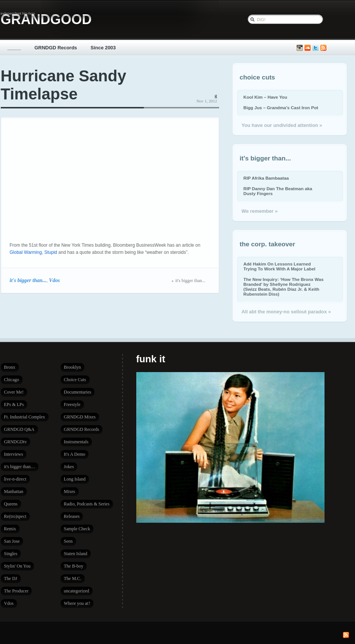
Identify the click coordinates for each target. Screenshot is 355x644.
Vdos (54, 280)
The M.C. (73, 578)
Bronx (10, 367)
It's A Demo (75, 454)
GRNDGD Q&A (19, 429)
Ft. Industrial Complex (25, 417)
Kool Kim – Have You (265, 97)
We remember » (260, 211)
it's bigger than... (28, 280)
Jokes (69, 467)
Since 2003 (103, 48)
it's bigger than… (20, 467)
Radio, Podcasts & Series (87, 504)
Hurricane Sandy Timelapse (64, 85)
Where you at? (77, 603)
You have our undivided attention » (282, 125)
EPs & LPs (14, 404)
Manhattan (14, 491)
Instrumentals (76, 442)
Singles (11, 554)
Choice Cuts (75, 380)
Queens (11, 504)
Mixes (70, 491)
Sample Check (77, 529)
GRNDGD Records (56, 48)
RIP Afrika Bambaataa (266, 178)
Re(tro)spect (15, 516)
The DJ (11, 578)
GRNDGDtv (16, 442)
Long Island (75, 479)
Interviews (14, 454)
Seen (68, 541)
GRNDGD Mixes (80, 417)
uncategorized (77, 591)
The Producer (16, 591)
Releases (72, 516)
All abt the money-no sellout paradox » (286, 312)
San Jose (12, 541)
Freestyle (72, 404)
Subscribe (323, 48)
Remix (10, 529)
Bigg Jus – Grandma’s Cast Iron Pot (281, 108)
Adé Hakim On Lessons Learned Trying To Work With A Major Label (280, 266)
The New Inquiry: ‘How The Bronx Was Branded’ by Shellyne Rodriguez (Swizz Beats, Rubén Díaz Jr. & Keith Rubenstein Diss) (284, 287)
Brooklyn (72, 367)
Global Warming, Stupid (34, 252)
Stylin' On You (18, 566)
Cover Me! (14, 392)
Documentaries (78, 392)
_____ (14, 48)
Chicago (12, 380)
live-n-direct (15, 479)
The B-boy (74, 566)
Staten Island (76, 554)
